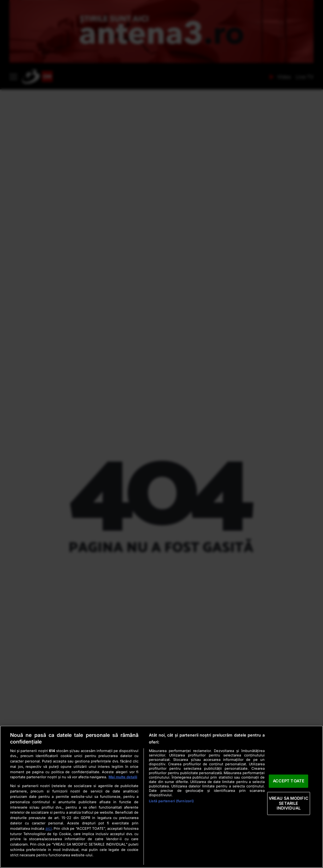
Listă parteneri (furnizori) (171, 801)
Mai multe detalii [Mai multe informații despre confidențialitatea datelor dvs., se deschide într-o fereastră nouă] (123, 777)
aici (49, 828)
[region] (161, 797)
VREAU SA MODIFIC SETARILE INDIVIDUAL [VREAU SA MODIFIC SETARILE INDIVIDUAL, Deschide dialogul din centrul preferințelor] (289, 803)
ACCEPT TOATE (289, 781)
